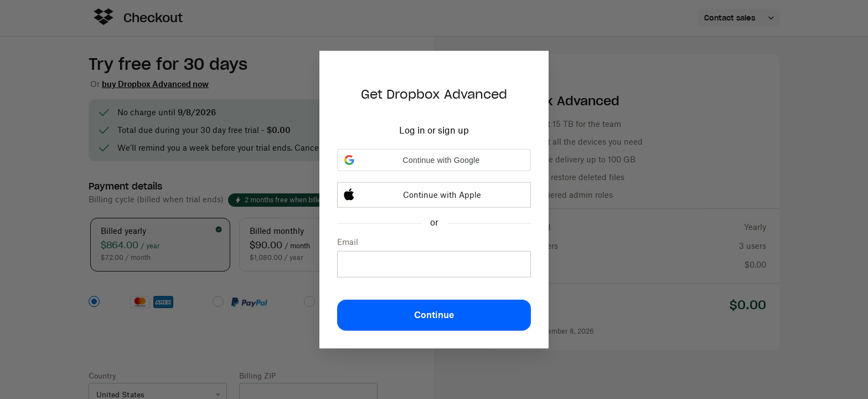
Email (348, 242)
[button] (434, 160)
